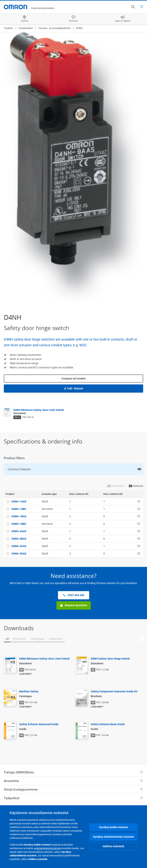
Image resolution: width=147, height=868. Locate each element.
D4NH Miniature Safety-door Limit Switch (44, 659)
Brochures (20, 639)
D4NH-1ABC (19, 509)
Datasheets (56, 639)
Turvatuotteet (26, 28)
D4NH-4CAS (19, 546)
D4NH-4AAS (19, 531)
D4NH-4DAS (19, 554)
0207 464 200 (74, 595)
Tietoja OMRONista (19, 772)
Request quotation (74, 605)
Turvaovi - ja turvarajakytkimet (54, 28)
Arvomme (11, 781)
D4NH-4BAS (19, 539)
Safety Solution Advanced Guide (39, 724)
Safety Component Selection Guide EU (114, 691)
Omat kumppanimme (21, 789)
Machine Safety (29, 691)
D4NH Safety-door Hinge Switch (110, 659)
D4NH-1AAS (19, 502)
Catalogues (38, 639)
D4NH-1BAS (19, 516)
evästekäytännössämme (47, 848)
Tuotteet (8, 28)
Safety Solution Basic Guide (108, 724)
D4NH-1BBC (19, 524)
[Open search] (133, 7)
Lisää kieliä (25, 674)
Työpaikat (12, 798)
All (7, 639)
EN (16, 417)
